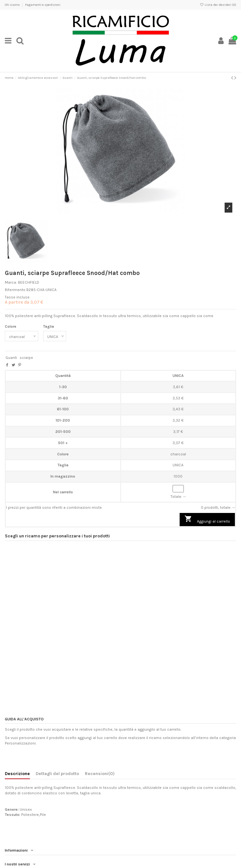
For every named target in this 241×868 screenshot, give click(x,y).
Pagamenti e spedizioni (43, 5)
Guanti (11, 358)
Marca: (11, 282)
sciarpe (26, 358)
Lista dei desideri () (218, 5)
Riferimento (15, 290)
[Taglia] (55, 336)
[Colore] (22, 336)
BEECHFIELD (29, 282)
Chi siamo (13, 5)
